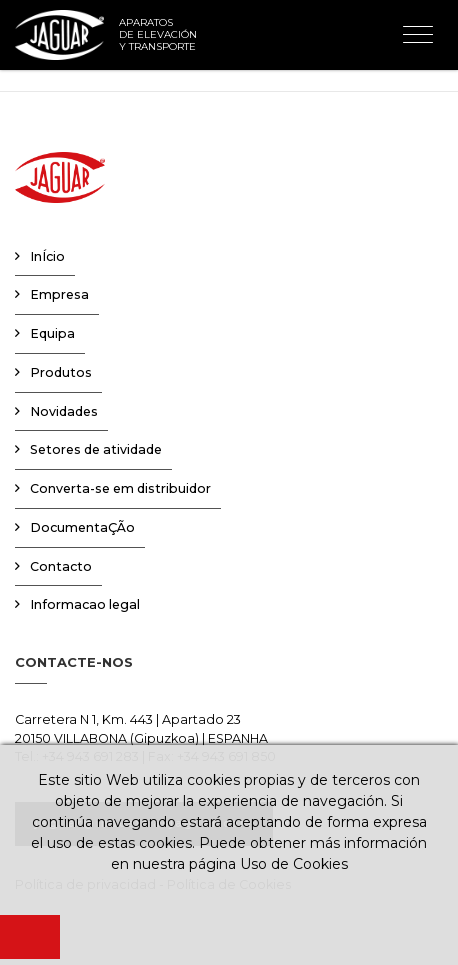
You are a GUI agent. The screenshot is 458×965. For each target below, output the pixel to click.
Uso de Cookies (294, 864)
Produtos (61, 372)
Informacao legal (85, 604)
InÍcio (47, 256)
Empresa (59, 294)
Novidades (64, 411)
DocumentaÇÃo (82, 527)
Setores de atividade (96, 449)
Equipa (52, 333)
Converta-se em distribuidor (120, 488)
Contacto (61, 566)
